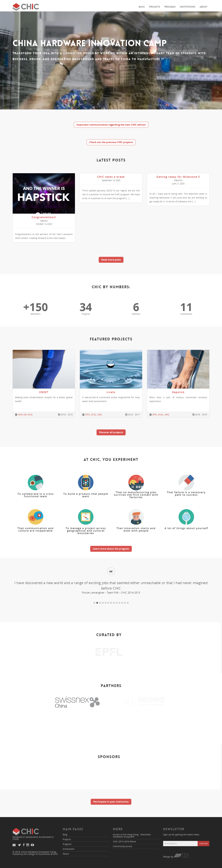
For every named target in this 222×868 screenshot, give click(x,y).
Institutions (188, 7)
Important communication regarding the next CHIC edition (111, 125)
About (203, 7)
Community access (123, 846)
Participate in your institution (111, 802)
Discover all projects (111, 432)
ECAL (30, 414)
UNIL (100, 414)
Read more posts (111, 260)
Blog (142, 7)
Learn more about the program (111, 549)
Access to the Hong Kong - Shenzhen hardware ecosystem (132, 836)
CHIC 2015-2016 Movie (124, 841)
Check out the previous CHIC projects (111, 142)
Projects (155, 7)
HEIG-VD (22, 414)
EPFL (88, 414)
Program (170, 7)
